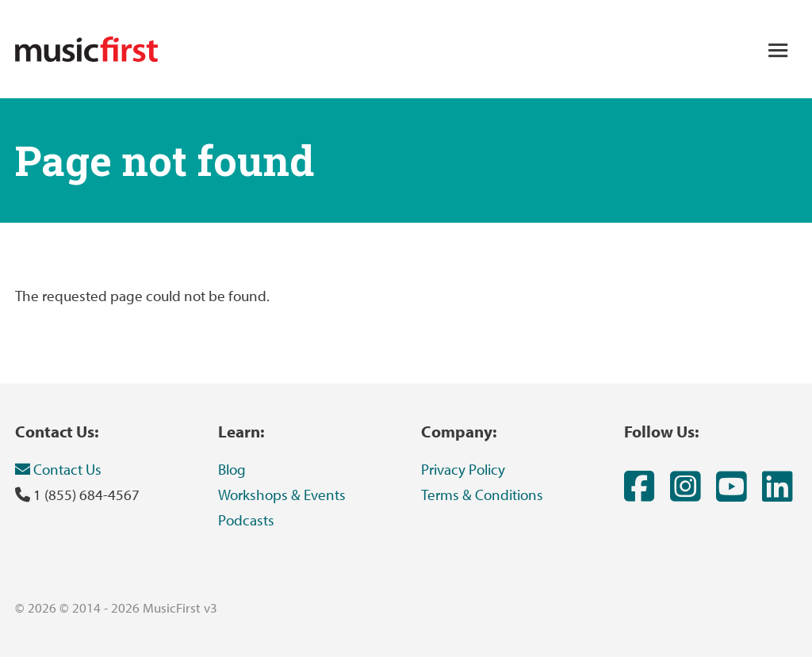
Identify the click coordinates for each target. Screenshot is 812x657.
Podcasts (246, 520)
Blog (232, 469)
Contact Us (58, 469)
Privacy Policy (463, 469)
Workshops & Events (282, 495)
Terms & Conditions (482, 495)
